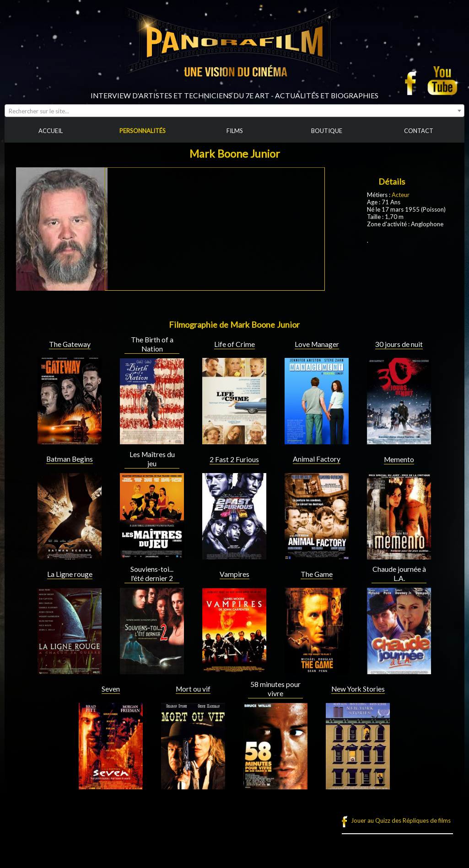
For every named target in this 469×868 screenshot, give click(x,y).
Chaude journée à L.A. (399, 574)
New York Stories (358, 689)
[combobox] (234, 111)
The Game (317, 574)
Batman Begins (70, 459)
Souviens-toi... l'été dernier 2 (152, 574)
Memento (399, 459)
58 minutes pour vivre (275, 689)
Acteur (401, 195)
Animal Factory (317, 459)
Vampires (234, 574)
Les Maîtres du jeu (152, 459)
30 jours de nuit (399, 344)
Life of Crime (234, 344)
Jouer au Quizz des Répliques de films (401, 820)
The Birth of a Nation (152, 344)
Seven (111, 689)
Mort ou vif (193, 689)
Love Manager (317, 344)
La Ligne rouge (70, 574)
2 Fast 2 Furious (234, 459)
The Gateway (70, 344)
